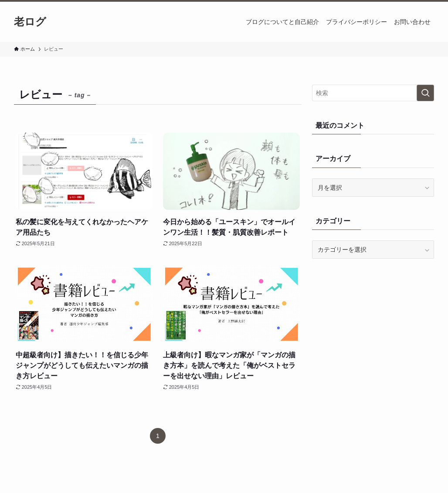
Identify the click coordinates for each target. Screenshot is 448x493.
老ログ (30, 22)
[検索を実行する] (425, 93)
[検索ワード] (373, 93)
